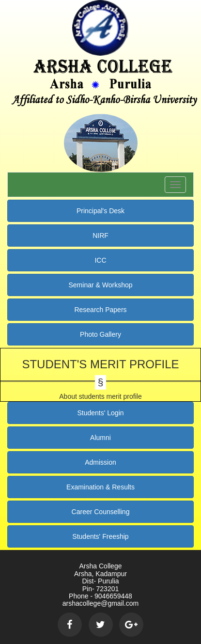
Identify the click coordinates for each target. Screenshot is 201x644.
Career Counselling (101, 512)
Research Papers (100, 310)
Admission (100, 462)
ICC (100, 260)
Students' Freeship (100, 536)
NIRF (100, 236)
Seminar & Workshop (100, 285)
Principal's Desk (100, 211)
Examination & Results (100, 487)
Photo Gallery (100, 334)
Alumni (100, 438)
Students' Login (100, 413)
